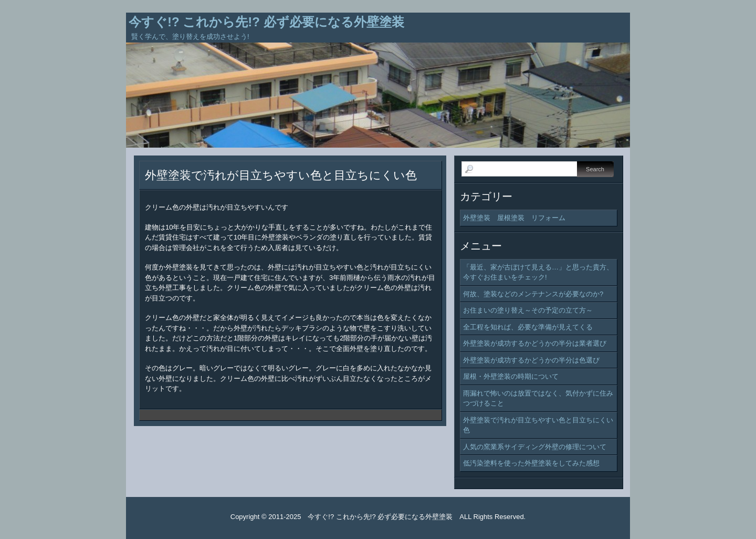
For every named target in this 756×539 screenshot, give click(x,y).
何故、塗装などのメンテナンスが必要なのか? (533, 294)
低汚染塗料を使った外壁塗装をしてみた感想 (531, 463)
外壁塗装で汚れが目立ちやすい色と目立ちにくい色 (281, 175)
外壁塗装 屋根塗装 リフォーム (514, 218)
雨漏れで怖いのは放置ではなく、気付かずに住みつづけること (538, 398)
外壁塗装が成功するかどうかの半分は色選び (531, 360)
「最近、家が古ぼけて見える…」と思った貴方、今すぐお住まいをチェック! (538, 272)
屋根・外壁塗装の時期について (511, 376)
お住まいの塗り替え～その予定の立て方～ (528, 310)
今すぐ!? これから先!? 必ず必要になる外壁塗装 (266, 22)
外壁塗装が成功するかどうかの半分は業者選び (535, 343)
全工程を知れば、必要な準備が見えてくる (528, 327)
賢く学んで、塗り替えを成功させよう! (190, 37)
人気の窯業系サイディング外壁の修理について (535, 447)
